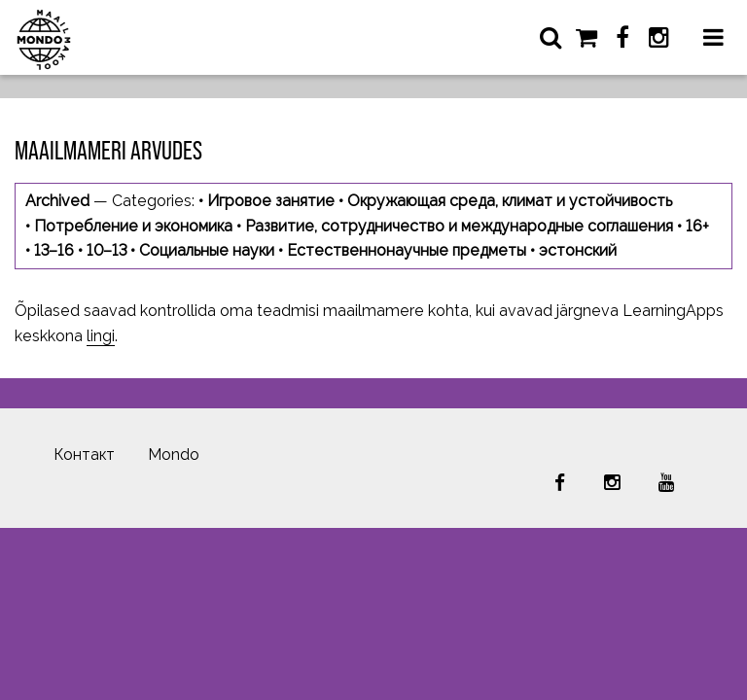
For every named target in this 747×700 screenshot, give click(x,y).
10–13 (107, 250)
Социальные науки (207, 250)
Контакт (84, 455)
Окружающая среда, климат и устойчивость (510, 201)
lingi (101, 336)
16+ (697, 226)
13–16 (54, 250)
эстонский (578, 250)
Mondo (174, 455)
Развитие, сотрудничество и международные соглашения (459, 226)
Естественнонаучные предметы (407, 250)
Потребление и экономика (133, 226)
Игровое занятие (271, 201)
